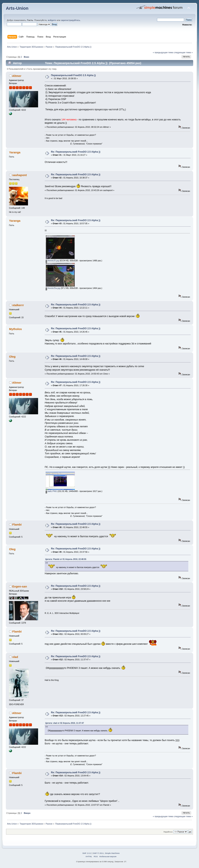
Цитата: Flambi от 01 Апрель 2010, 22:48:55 (66, 559)
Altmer (17, 76)
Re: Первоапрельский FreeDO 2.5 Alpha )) (76, 152)
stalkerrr (18, 305)
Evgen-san (20, 586)
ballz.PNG (51, 491)
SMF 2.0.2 (87, 853)
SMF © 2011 (98, 853)
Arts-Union (17, 8)
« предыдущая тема (163, 52)
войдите (52, 20)
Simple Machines (112, 853)
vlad (15, 657)
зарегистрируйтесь (71, 20)
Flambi (17, 524)
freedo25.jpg (52, 261)
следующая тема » (183, 52)
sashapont (20, 175)
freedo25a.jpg (53, 288)
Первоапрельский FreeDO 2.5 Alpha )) (73, 75)
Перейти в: (168, 832)
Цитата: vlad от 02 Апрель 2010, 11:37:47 (65, 723)
